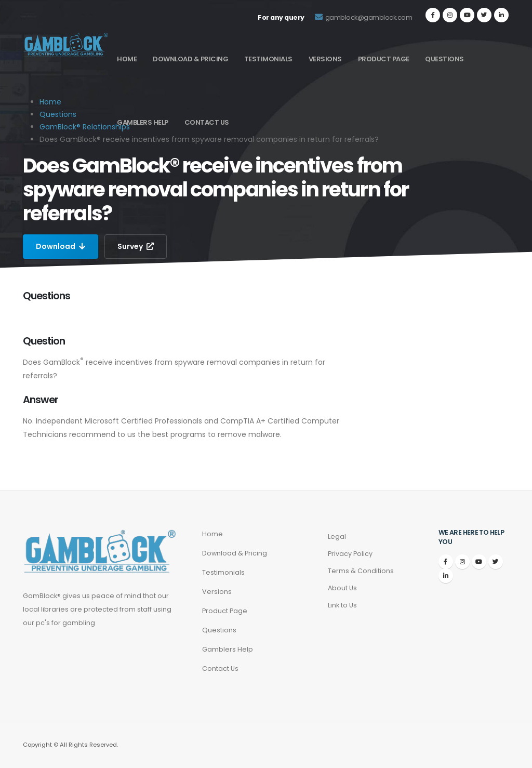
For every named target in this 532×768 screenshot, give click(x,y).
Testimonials (268, 59)
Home (127, 59)
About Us (342, 588)
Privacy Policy (350, 554)
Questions (444, 59)
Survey (136, 246)
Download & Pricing (190, 59)
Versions (325, 59)
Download (61, 246)
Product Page (384, 59)
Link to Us (342, 605)
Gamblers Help (143, 122)
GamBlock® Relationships (85, 127)
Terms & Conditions (361, 571)
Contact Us (207, 122)
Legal (337, 537)
